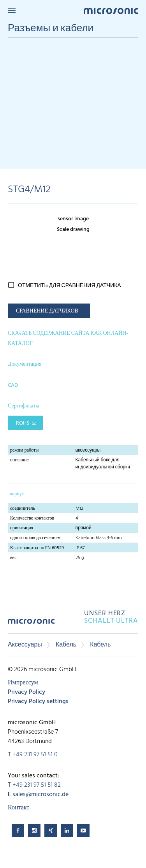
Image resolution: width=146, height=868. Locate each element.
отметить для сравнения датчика (69, 286)
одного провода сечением (35, 538)
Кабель (66, 645)
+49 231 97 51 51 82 (37, 785)
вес (13, 558)
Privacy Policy (26, 692)
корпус (17, 494)
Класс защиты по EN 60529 (37, 548)
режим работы (24, 450)
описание (19, 460)
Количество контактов (32, 518)
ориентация (22, 528)
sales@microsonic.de (40, 795)
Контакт (18, 808)
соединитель (23, 509)
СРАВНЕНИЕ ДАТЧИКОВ (47, 311)
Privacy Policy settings (38, 702)
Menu (12, 10)
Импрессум (23, 683)
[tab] (73, 493)
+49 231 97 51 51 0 (35, 755)
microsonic (31, 624)
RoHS (23, 423)
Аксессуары (25, 645)
